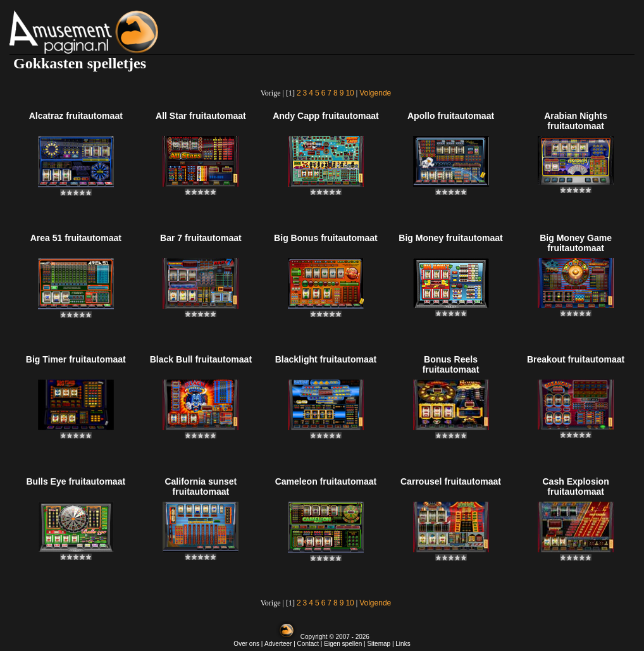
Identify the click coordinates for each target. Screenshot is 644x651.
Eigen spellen (343, 644)
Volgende (375, 93)
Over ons (246, 644)
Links (403, 644)
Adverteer (278, 644)
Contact (308, 644)
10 (350, 93)
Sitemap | (381, 644)
